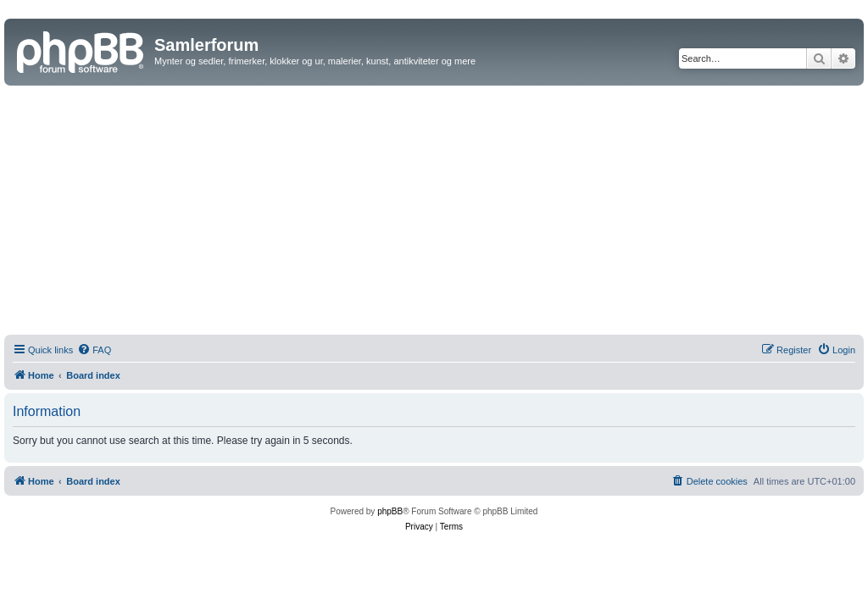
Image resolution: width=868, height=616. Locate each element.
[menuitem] (94, 350)
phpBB (390, 511)
